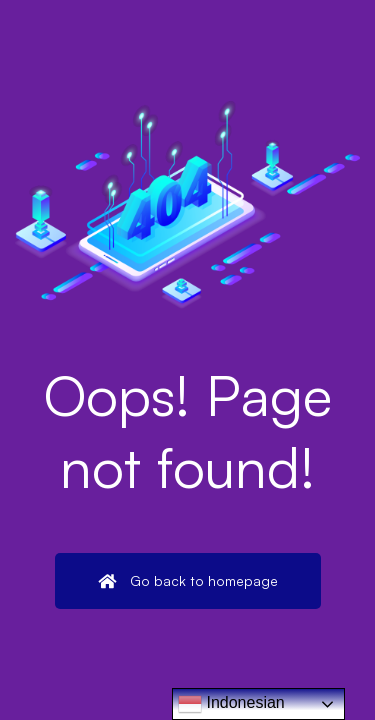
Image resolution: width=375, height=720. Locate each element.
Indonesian (231, 704)
